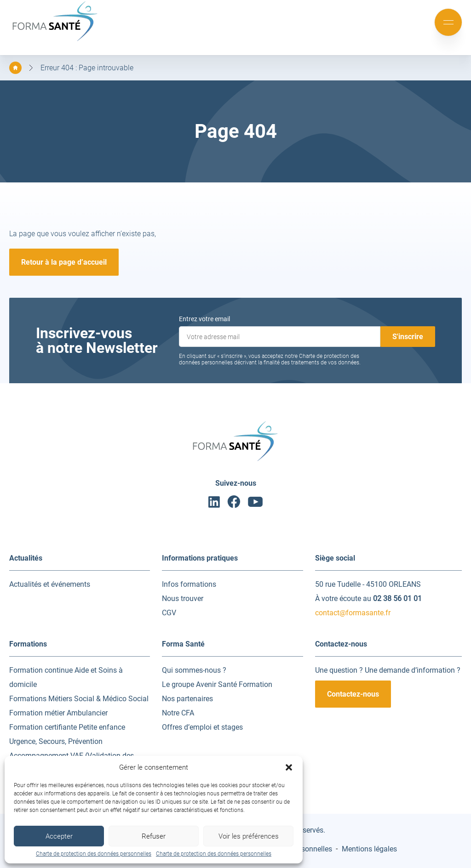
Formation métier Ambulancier (58, 713)
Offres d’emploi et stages (202, 727)
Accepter (59, 836)
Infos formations (189, 584)
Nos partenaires (187, 699)
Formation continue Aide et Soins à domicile (66, 677)
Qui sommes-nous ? (194, 670)
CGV (169, 613)
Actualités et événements (50, 584)
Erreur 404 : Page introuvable (87, 68)
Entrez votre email (204, 319)
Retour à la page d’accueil (64, 262)
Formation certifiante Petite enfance (67, 727)
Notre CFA (178, 713)
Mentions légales (369, 849)
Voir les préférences (249, 836)
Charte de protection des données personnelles (94, 854)
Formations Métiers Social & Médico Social (79, 699)
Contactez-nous (353, 694)
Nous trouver (183, 599)
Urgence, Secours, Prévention (56, 741)
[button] (289, 767)
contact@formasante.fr (353, 613)
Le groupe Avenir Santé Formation (217, 684)
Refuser (154, 836)
